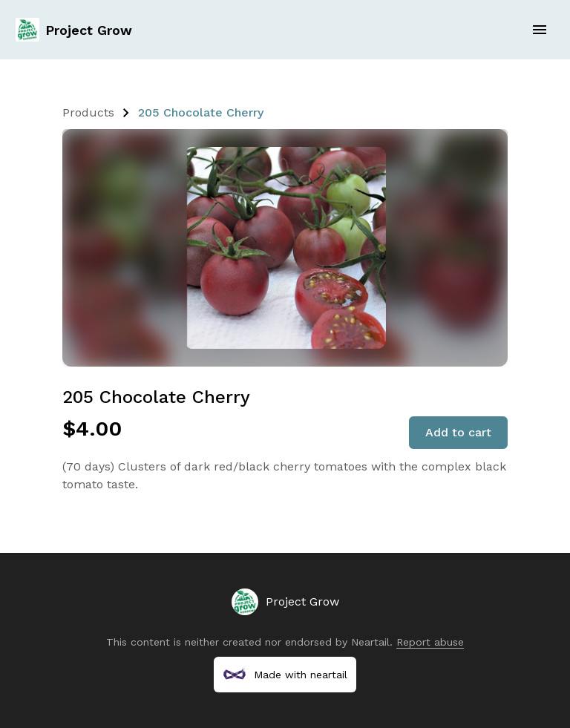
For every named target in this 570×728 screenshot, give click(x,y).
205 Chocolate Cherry (201, 112)
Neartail (370, 642)
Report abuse (430, 642)
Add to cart (458, 432)
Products (88, 112)
